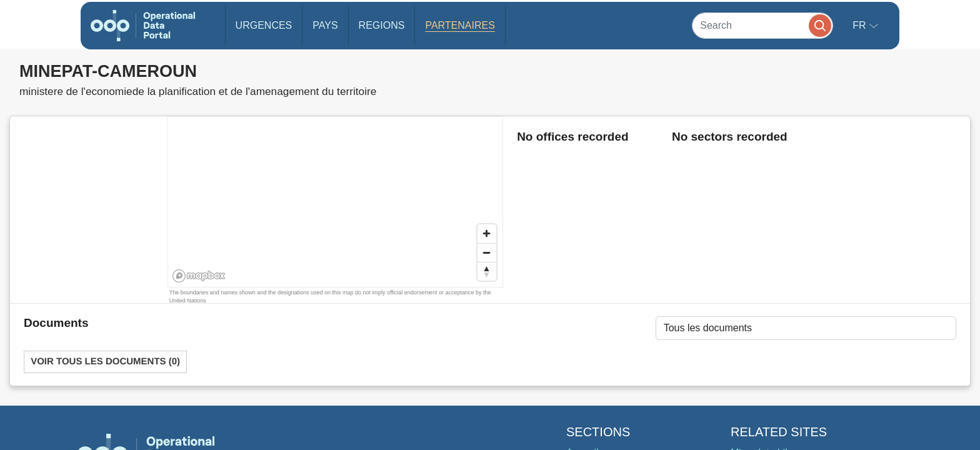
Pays (325, 25)
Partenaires (460, 25)
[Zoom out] (487, 252)
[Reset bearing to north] (487, 271)
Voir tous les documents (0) (105, 362)
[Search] (762, 25)
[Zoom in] (487, 234)
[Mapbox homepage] (199, 276)
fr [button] (861, 25)
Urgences (264, 25)
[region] (336, 202)
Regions (382, 25)
